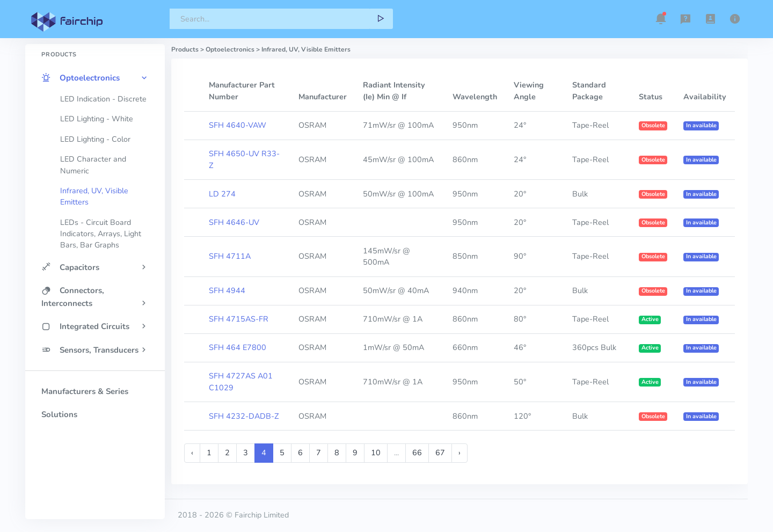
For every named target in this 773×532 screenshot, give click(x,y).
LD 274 (222, 194)
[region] (95, 263)
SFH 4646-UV (234, 222)
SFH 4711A (230, 256)
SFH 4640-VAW (238, 125)
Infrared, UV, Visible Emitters (94, 196)
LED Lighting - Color (95, 139)
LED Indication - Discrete (103, 99)
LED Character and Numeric (93, 165)
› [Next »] (460, 453)
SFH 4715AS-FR (239, 319)
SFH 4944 (227, 290)
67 (440, 453)
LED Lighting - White (97, 119)
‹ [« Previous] (192, 453)
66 (417, 453)
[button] (661, 19)
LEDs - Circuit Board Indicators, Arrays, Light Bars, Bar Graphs (101, 234)
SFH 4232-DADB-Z (244, 416)
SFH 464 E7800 (238, 347)
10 (376, 453)
